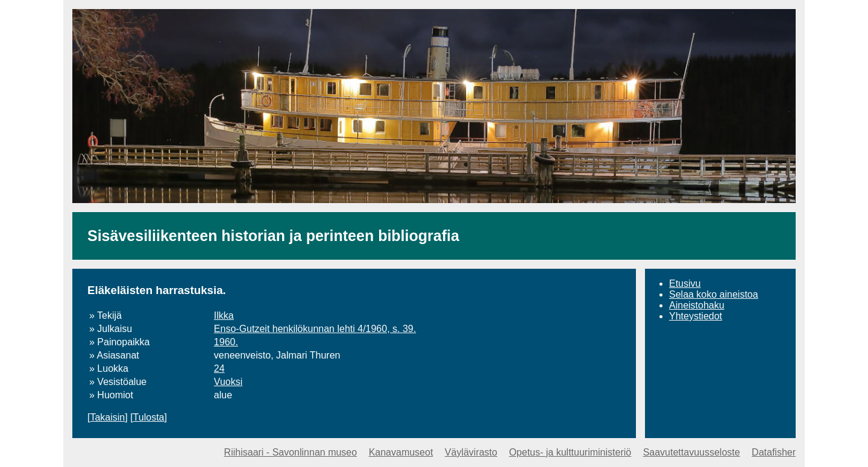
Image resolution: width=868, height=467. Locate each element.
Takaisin (107, 417)
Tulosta (149, 417)
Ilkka (224, 315)
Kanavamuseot (401, 452)
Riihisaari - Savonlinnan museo (291, 452)
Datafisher (774, 452)
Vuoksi (228, 382)
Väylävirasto (471, 452)
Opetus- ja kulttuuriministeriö (570, 452)
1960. (226, 342)
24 (219, 368)
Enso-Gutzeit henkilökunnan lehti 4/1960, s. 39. (315, 329)
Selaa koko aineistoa (714, 294)
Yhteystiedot (696, 316)
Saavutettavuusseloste (692, 452)
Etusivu (685, 284)
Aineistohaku (697, 305)
